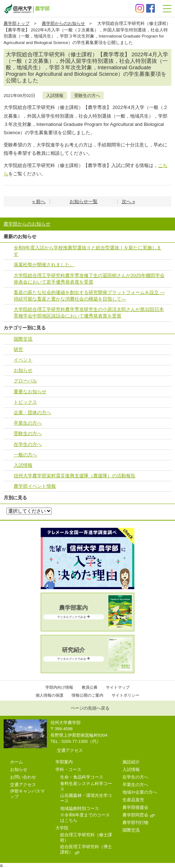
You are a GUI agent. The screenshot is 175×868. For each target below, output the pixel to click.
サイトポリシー (125, 695)
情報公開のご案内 (87, 695)
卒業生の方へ (28, 423)
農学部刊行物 (135, 822)
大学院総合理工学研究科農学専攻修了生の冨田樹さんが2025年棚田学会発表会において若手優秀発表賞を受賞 (89, 279)
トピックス (25, 402)
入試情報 (55, 95)
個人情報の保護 (50, 695)
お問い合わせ (23, 777)
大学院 (62, 828)
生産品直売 (133, 800)
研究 (18, 349)
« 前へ (39, 201)
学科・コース (68, 769)
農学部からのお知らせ (63, 23)
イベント (23, 360)
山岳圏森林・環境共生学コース (86, 798)
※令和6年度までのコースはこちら (85, 817)
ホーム (17, 762)
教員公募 (90, 687)
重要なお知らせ (30, 392)
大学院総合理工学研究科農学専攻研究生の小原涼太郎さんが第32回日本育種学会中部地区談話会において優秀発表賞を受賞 (89, 313)
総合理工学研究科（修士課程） (86, 837)
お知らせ (23, 370)
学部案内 (64, 762)
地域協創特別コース (80, 808)
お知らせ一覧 (84, 201)
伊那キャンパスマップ (27, 794)
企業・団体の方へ (32, 413)
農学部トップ (17, 23)
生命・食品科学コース (82, 777)
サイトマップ (118, 687)
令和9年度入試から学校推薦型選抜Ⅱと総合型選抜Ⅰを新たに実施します (87, 251)
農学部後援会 (135, 807)
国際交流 (23, 339)
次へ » (128, 201)
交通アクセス (70, 750)
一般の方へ (25, 455)
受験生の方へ (87, 95)
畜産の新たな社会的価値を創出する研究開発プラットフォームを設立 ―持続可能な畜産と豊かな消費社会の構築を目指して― (89, 296)
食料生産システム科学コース (86, 786)
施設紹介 (131, 762)
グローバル (25, 381)
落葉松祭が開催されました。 (44, 265)
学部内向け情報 (59, 687)
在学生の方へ (28, 444)
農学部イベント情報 (35, 486)
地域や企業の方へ (140, 792)
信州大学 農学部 (27, 8)
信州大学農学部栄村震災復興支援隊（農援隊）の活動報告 (75, 476)
